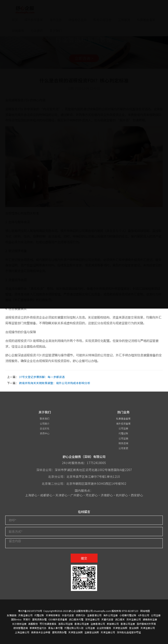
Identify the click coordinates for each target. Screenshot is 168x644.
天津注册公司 (148, 628)
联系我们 (45, 418)
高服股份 (33, 624)
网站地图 (145, 611)
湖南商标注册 (150, 619)
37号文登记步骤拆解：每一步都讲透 (42, 377)
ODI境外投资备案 (58, 619)
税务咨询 (123, 443)
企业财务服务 (104, 628)
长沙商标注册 (19, 624)
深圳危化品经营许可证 (129, 632)
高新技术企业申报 (41, 632)
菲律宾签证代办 (38, 628)
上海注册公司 (22, 632)
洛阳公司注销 (65, 624)
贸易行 (27, 619)
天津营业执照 (120, 628)
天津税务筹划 (53, 615)
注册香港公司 (94, 615)
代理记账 (123, 433)
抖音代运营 (68, 615)
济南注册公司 (25, 615)
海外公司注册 (110, 615)
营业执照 (134, 628)
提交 (84, 558)
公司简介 (45, 423)
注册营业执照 (92, 632)
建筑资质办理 (39, 619)
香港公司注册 (82, 624)
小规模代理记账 (128, 615)
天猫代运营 (107, 619)
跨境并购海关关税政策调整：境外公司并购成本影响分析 (55, 383)
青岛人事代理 (55, 628)
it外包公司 (144, 615)
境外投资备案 (123, 423)
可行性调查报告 (48, 624)
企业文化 (45, 428)
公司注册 (123, 428)
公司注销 (123, 438)
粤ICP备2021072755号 (30, 611)
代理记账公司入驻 (74, 628)
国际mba (16, 619)
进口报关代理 (76, 619)
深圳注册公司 (92, 619)
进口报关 (120, 619)
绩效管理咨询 (21, 628)
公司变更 (123, 448)
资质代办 (80, 615)
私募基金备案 (123, 418)
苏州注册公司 (134, 619)
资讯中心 (45, 433)
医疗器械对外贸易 (146, 624)
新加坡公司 (113, 624)
